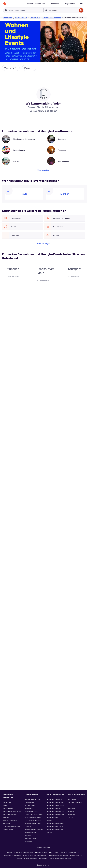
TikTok (71, 817)
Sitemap (6, 817)
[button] (11, 68)
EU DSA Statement (30, 858)
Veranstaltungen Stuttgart (55, 814)
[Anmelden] (55, 4)
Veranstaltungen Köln (54, 808)
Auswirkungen (72, 852)
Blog (45, 852)
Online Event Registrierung (34, 814)
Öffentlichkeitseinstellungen (58, 855)
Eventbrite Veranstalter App (12, 811)
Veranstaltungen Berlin (54, 799)
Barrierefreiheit (75, 855)
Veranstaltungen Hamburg (55, 802)
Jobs (56, 852)
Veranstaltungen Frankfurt (55, 811)
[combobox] (63, 10)
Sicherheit (8, 855)
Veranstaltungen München (55, 805)
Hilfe (51, 852)
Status (25, 855)
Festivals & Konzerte (32, 811)
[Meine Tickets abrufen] (36, 4)
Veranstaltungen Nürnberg (55, 823)
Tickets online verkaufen (33, 820)
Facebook (72, 808)
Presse (63, 852)
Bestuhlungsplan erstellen (34, 829)
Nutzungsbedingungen (38, 855)
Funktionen (7, 802)
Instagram (72, 814)
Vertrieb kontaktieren (75, 802)
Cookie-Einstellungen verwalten (60, 858)
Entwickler (17, 855)
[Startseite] (5, 4)
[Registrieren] (70, 4)
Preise (5, 805)
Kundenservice (73, 799)
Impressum (43, 858)
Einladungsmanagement (33, 817)
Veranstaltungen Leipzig (55, 826)
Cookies (19, 858)
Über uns (38, 852)
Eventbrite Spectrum (10, 814)
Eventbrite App (8, 808)
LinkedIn (71, 811)
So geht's (10, 852)
